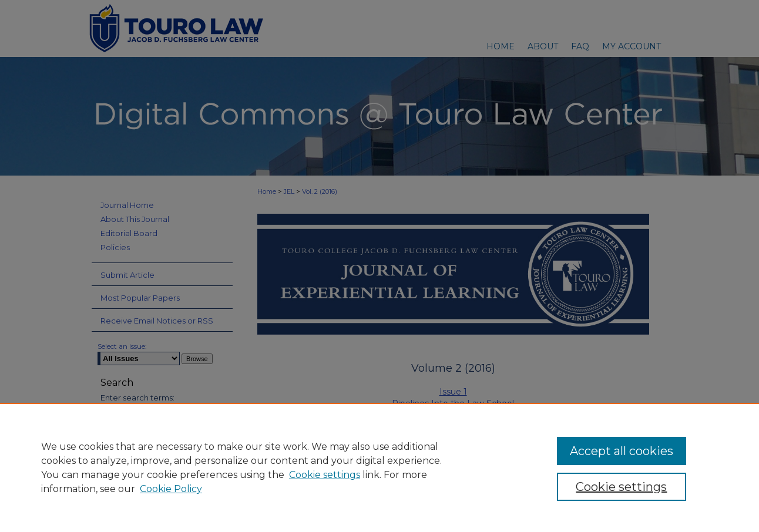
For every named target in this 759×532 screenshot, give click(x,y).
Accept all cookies (622, 451)
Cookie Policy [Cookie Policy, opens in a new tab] (171, 489)
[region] (379, 467)
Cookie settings (325, 475)
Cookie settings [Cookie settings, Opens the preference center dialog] (621, 487)
